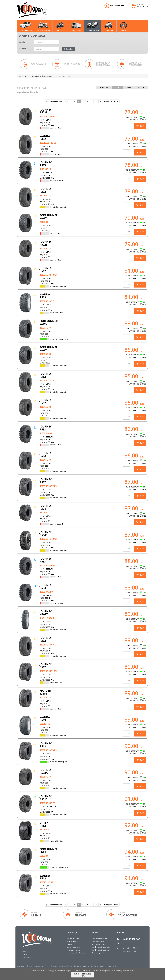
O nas (24, 952)
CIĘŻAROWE (76, 27)
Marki (129, 87)
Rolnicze (108, 27)
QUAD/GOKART (61, 27)
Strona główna (26, 958)
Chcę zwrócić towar (98, 941)
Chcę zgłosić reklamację (100, 938)
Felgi (123, 27)
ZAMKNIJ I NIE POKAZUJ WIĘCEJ (82, 975)
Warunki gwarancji (73, 938)
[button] (47, 42)
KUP (142, 126)
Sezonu (141, 87)
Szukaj (68, 49)
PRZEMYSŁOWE (93, 27)
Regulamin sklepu (73, 941)
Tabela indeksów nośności (101, 950)
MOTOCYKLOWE (44, 27)
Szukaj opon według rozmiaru (41, 76)
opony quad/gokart (59, 966)
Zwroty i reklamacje (73, 947)
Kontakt (24, 955)
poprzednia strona (54, 101)
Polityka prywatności (74, 950)
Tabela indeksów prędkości (101, 947)
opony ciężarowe (75, 966)
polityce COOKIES (130, 971)
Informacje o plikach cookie (76, 953)
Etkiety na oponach (98, 953)
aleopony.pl (23, 76)
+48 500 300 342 (131, 939)
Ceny (118, 87)
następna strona (111, 101)
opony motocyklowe (43, 966)
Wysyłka (69, 944)
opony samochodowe (25, 966)
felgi (114, 966)
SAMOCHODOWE (26, 27)
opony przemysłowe (91, 966)
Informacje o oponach (99, 944)
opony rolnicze (105, 966)
